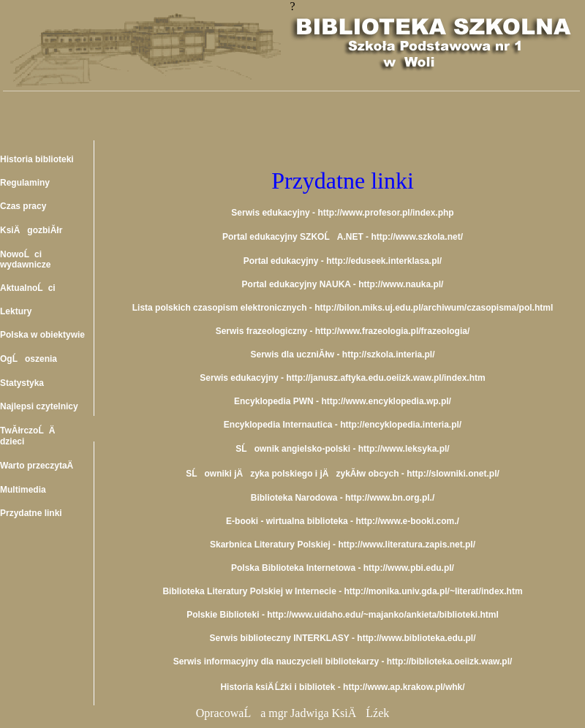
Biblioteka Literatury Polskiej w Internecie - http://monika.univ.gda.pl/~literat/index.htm (342, 591)
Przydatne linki (31, 513)
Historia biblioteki (37, 159)
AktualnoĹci (28, 288)
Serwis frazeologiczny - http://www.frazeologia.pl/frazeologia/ (343, 331)
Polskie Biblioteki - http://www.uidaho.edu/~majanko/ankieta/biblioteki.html (343, 615)
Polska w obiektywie (42, 335)
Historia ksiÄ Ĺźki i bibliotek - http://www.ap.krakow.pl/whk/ (342, 687)
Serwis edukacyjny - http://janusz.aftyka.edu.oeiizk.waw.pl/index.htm (342, 378)
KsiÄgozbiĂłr (31, 230)
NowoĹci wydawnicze (25, 259)
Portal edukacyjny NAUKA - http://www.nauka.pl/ (343, 284)
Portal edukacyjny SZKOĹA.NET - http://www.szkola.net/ (343, 237)
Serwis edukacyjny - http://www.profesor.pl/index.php (342, 213)
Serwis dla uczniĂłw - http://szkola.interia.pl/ (342, 354)
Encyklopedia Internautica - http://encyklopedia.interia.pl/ (343, 425)
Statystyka (22, 383)
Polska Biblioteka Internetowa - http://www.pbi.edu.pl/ (343, 568)
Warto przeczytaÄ (40, 466)
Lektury (16, 311)
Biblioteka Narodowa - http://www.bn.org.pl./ (343, 498)
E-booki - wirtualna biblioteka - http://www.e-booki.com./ (343, 521)
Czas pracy (23, 206)
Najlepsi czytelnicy (39, 406)
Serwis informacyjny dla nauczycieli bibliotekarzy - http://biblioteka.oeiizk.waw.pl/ (343, 661)
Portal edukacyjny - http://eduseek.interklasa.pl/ (343, 261)
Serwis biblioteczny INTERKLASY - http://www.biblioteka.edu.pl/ (342, 638)
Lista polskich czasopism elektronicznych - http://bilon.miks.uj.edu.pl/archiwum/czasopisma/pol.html (343, 308)
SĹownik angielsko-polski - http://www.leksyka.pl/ (342, 449)
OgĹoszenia (29, 359)
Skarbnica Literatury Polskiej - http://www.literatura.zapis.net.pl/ (343, 545)
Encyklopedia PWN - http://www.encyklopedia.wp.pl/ (343, 401)
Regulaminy (25, 183)
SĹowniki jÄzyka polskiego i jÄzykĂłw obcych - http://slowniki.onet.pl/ (343, 474)
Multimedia (23, 490)
